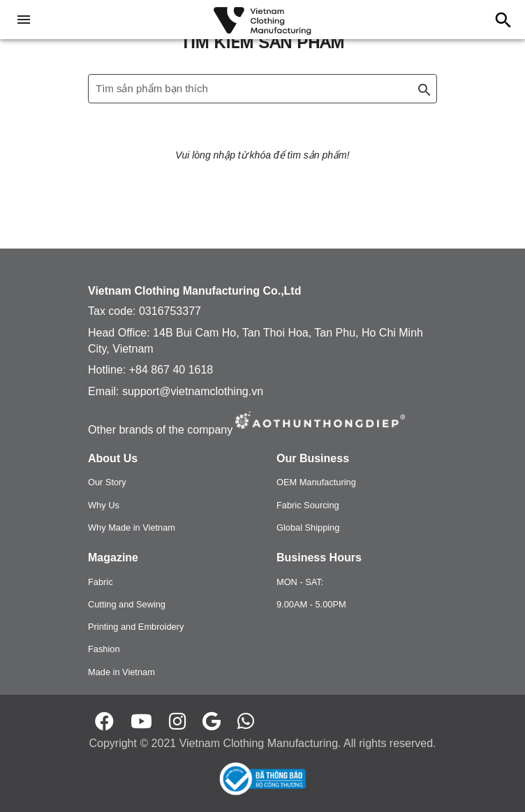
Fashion (104, 649)
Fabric (101, 582)
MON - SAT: (300, 582)
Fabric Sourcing (308, 505)
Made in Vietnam (121, 672)
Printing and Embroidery (136, 627)
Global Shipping (308, 527)
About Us (113, 458)
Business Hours (319, 558)
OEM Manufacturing (316, 482)
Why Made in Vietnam (132, 527)
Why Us (104, 505)
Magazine (113, 558)
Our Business (313, 458)
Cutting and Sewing (127, 604)
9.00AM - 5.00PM (311, 604)
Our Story (107, 482)
